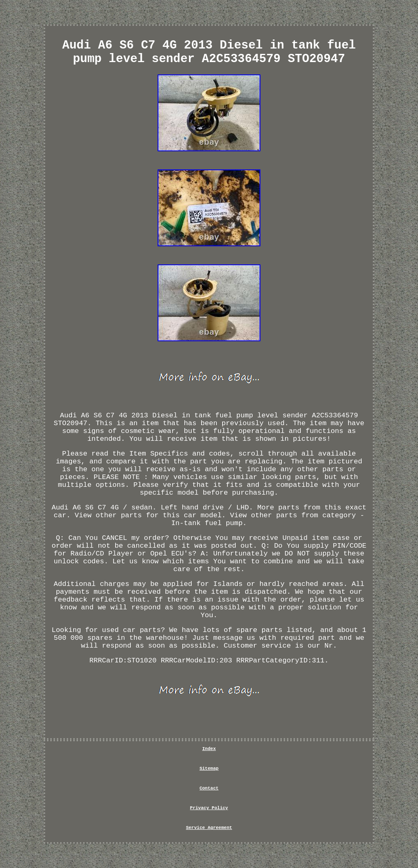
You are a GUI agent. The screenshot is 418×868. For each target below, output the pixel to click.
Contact (209, 788)
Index (209, 749)
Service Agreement (209, 828)
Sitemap (209, 768)
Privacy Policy (209, 808)
